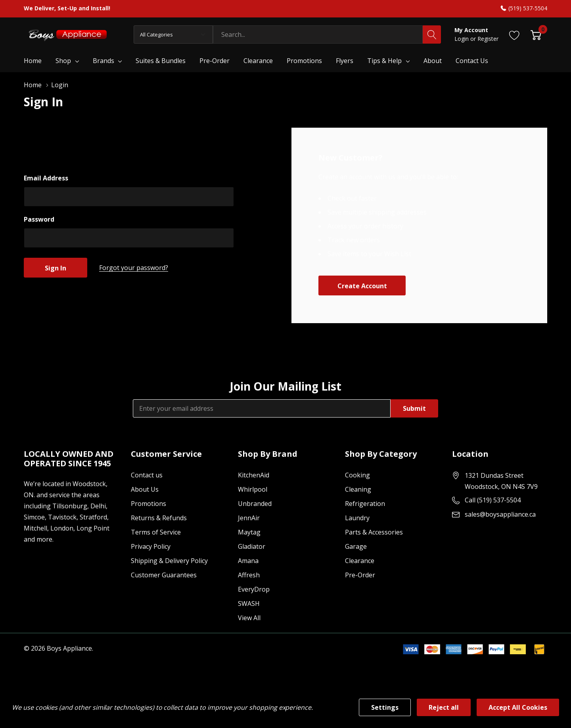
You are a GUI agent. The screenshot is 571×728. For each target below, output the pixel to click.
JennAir (249, 518)
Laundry (357, 518)
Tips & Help (384, 61)
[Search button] (432, 34)
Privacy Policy (151, 546)
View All (249, 618)
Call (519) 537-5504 (493, 500)
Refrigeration (365, 504)
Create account (362, 286)
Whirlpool (253, 489)
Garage (356, 546)
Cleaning (358, 489)
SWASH (249, 603)
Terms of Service (156, 532)
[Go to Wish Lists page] (514, 34)
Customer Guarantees (164, 575)
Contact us (147, 475)
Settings (385, 707)
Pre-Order (360, 575)
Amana (248, 561)
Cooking (357, 475)
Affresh (249, 575)
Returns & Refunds (159, 518)
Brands (103, 61)
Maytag (249, 532)
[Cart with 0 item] (536, 34)
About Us (145, 489)
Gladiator (252, 546)
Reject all (444, 707)
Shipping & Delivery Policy (169, 561)
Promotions (148, 504)
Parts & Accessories (374, 532)
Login (462, 39)
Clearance (360, 561)
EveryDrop (254, 589)
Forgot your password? (134, 268)
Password (39, 219)
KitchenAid (254, 475)
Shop (63, 61)
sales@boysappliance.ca (500, 514)
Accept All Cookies (518, 707)
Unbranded (255, 504)
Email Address (46, 178)
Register (488, 39)
